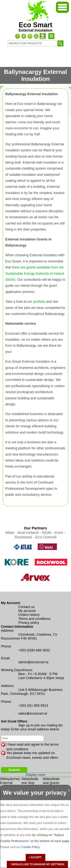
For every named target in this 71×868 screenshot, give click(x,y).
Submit (14, 770)
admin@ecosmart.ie (33, 662)
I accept (36, 857)
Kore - (60, 533)
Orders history (29, 615)
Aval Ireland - (30, 533)
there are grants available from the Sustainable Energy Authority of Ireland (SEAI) (35, 273)
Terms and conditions (34, 619)
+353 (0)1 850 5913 (33, 706)
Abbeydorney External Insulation (10, 783)
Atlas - (12, 533)
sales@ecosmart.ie (33, 713)
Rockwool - (25, 537)
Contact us (26, 607)
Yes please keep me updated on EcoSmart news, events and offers (32, 753)
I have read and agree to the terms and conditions (32, 745)
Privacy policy (29, 623)
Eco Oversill (46, 537)
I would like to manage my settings (37, 864)
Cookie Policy (31, 847)
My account (27, 611)
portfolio (39, 302)
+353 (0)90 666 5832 (34, 650)
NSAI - (48, 533)
